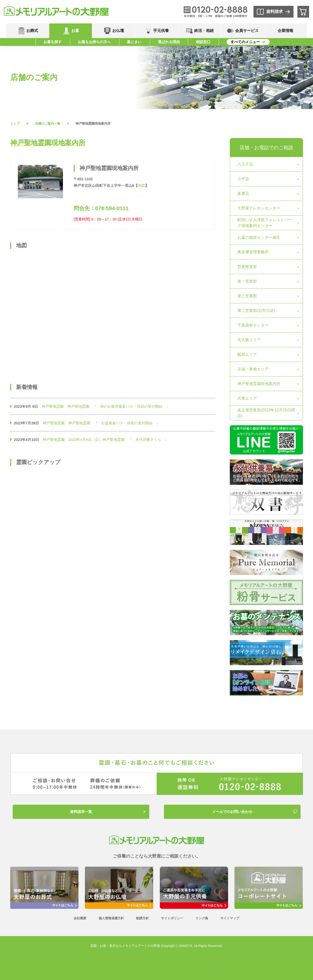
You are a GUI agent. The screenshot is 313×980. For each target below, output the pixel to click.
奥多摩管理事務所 (253, 252)
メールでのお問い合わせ (232, 812)
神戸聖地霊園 (53, 406)
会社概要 (80, 918)
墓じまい (134, 42)
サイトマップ (230, 918)
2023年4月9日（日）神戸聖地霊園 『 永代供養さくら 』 (118, 440)
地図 (141, 185)
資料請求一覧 (81, 812)
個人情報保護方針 (111, 918)
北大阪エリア (249, 340)
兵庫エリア (247, 398)
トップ (15, 124)
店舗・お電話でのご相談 (266, 148)
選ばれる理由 (169, 42)
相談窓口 (203, 42)
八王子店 (245, 164)
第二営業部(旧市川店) (256, 311)
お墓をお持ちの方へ (94, 42)
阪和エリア (247, 354)
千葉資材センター (253, 325)
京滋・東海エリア (253, 369)
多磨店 (243, 193)
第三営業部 (247, 296)
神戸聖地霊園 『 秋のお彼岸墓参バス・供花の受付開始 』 (119, 406)
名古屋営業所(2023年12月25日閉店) (266, 413)
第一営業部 (247, 281)
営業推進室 (247, 267)
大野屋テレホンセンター (259, 208)
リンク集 (202, 918)
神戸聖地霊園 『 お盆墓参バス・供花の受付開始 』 (114, 423)
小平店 (243, 179)
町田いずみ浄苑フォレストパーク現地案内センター (265, 223)
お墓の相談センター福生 (259, 237)
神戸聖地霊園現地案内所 (259, 384)
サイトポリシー (172, 918)
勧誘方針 (142, 918)
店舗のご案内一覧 (48, 124)
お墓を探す (53, 42)
